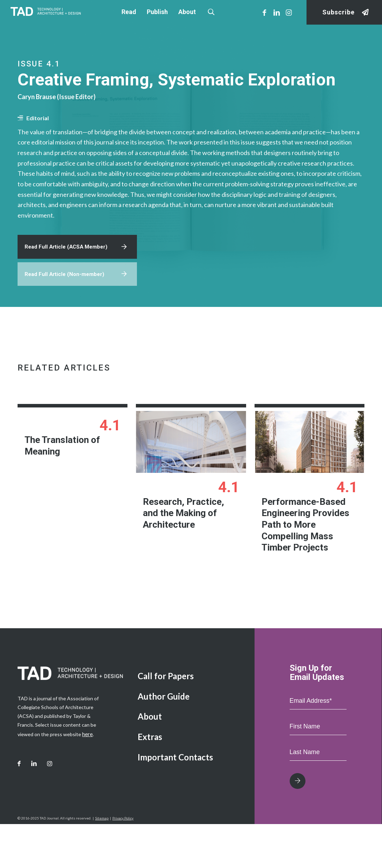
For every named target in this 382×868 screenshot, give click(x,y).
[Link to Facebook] (264, 12)
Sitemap (102, 862)
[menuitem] (191, 720)
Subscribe (338, 12)
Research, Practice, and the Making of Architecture (190, 542)
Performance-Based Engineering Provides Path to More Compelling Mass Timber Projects (304, 554)
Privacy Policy (123, 862)
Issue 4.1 (39, 64)
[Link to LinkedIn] (277, 12)
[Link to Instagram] (289, 12)
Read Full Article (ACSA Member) (68, 273)
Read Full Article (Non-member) (67, 302)
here (87, 778)
